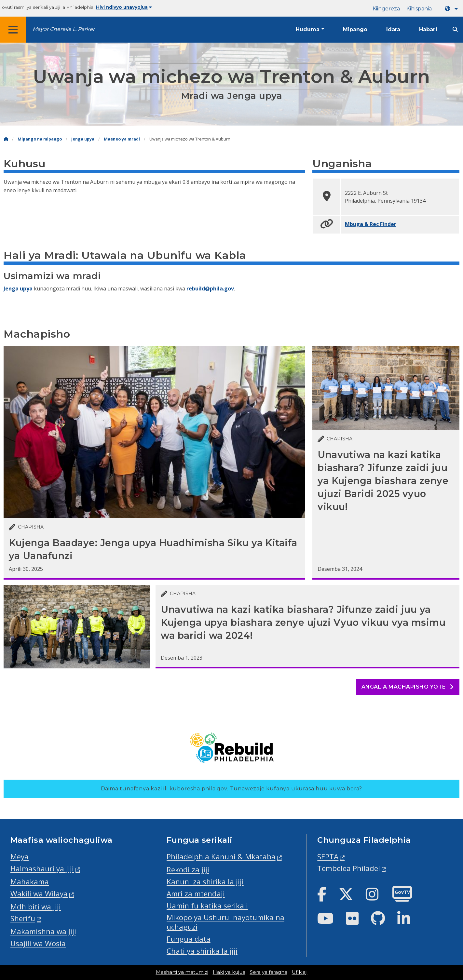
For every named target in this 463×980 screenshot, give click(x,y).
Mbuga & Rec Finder (371, 224)
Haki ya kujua (229, 972)
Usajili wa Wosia (38, 943)
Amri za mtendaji (196, 894)
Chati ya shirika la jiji (202, 951)
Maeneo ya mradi (122, 139)
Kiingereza (386, 9)
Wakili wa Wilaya (39, 894)
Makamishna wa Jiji (43, 931)
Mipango (355, 29)
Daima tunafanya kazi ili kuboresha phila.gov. (232, 789)
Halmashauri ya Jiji (42, 869)
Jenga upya (83, 139)
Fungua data (189, 939)
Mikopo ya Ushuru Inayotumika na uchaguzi (225, 922)
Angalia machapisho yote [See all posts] (408, 687)
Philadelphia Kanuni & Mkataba (221, 857)
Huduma (308, 29)
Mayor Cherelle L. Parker (64, 29)
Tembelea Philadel (349, 868)
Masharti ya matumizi (182, 972)
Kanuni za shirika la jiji (205, 882)
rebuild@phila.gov (210, 289)
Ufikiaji (300, 972)
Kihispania (419, 9)
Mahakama (30, 882)
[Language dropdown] (453, 9)
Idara (393, 29)
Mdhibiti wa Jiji (36, 907)
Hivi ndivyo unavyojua (124, 7)
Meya (20, 857)
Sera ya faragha (269, 972)
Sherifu (23, 918)
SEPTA (328, 857)
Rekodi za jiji (188, 870)
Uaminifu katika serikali (207, 906)
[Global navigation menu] (13, 30)
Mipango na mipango (40, 139)
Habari (428, 29)
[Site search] (455, 29)
